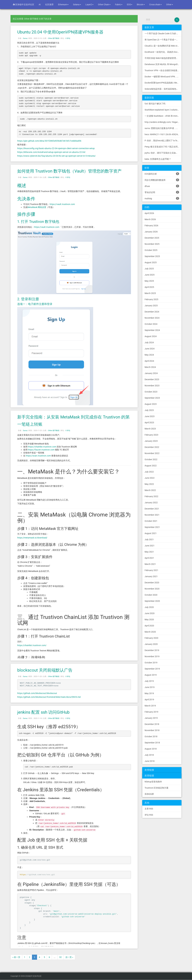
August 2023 (151, 404)
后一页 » (69, 957)
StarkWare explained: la (163, 110)
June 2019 (150, 687)
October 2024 (151, 324)
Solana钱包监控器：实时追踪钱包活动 (163, 89)
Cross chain (155, 5)
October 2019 (151, 663)
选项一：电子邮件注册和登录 (35, 304)
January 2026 (151, 232)
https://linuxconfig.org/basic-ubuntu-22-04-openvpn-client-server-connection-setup (56, 148)
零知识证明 (162, 192)
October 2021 (151, 521)
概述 (22, 186)
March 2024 (150, 367)
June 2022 (150, 478)
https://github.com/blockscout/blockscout (37, 693)
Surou (25, 38)
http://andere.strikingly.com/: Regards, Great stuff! (163, 122)
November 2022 (152, 453)
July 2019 (149, 681)
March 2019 (150, 706)
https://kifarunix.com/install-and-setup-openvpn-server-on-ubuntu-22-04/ (51, 152)
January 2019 (151, 718)
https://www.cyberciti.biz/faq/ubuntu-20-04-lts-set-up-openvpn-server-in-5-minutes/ (56, 156)
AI (40, 5)
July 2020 (149, 607)
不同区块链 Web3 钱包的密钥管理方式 (162, 58)
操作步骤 (26, 214)
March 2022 (150, 490)
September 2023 (152, 398)
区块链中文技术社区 (23, 5)
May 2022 (149, 484)
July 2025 (149, 269)
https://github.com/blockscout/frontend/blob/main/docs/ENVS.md (49, 697)
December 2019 (152, 650)
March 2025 (150, 293)
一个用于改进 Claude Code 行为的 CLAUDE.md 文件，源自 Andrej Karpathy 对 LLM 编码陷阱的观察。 (163, 33)
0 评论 (68, 38)
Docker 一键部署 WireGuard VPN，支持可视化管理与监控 (163, 77)
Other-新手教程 (54, 38)
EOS (130, 5)
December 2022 (152, 447)
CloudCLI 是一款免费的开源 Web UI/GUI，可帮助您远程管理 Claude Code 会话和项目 (163, 46)
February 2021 (151, 570)
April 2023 (149, 423)
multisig (162, 198)
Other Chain (104, 5)
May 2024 (149, 355)
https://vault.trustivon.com (62, 204)
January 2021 (151, 576)
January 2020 (151, 644)
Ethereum (63, 5)
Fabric (119, 5)
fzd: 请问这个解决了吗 (155, 104)
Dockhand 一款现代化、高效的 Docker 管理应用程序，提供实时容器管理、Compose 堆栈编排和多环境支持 (163, 52)
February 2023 (151, 435)
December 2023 (152, 379)
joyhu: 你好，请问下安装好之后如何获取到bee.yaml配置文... (163, 153)
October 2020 (151, 595)
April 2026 (149, 213)
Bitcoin (141, 5)
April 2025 (149, 287)
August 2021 (151, 533)
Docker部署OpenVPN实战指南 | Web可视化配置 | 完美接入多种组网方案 (163, 83)
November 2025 (152, 244)
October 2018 (151, 736)
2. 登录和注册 (28, 299)
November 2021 (152, 515)
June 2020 (150, 613)
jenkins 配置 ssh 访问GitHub (43, 712)
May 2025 (149, 281)
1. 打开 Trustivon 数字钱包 (38, 222)
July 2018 (149, 755)
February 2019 (151, 712)
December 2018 (152, 724)
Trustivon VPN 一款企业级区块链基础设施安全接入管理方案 (163, 70)
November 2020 (152, 589)
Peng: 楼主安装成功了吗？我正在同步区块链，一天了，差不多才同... (163, 147)
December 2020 (152, 583)
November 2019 (152, 656)
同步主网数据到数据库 (162, 180)
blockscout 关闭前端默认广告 (45, 670)
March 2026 (150, 219)
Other (170, 5)
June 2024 (150, 349)
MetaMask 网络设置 (37, 207)
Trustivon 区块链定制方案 (157, 788)
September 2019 (152, 669)
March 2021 (150, 564)
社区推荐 (49, 5)
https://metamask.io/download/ (32, 538)
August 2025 (151, 262)
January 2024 (151, 373)
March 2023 (150, 429)
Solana (77, 5)
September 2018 (152, 743)
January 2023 (151, 441)
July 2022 (149, 472)
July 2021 (149, 539)
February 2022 (151, 496)
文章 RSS (149, 809)
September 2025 (152, 256)
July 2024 (149, 342)
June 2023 (150, 416)
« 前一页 (16, 957)
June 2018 (150, 761)
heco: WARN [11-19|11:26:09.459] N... (162, 134)
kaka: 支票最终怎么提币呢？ (158, 159)
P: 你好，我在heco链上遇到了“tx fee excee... (163, 141)
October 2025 (151, 250)
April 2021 (149, 558)
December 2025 (152, 238)
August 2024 (151, 336)
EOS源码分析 (162, 174)
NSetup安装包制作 (153, 782)
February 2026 (151, 226)
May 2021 (149, 552)
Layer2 (89, 5)
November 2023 (152, 386)
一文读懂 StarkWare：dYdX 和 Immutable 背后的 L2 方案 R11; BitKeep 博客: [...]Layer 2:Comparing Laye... (163, 116)
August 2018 (151, 749)
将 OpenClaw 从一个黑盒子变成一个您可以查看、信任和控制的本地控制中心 (163, 40)
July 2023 (149, 410)
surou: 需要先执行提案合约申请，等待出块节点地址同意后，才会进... (163, 128)
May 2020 (149, 620)
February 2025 (151, 299)
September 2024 (152, 330)
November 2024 (152, 318)
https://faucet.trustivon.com (41, 450)
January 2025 (151, 306)
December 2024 (152, 312)
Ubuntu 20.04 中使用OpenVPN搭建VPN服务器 (60, 32)
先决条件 (26, 199)
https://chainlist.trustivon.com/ (32, 645)
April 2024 (149, 361)
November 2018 (152, 730)
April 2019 (149, 700)
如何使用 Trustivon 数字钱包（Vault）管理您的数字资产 (69, 171)
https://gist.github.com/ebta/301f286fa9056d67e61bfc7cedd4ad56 (49, 141)
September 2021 (152, 527)
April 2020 (149, 626)
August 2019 (151, 675)
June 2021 (150, 546)
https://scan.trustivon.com (38, 456)
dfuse (162, 186)
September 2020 (152, 601)
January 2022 (151, 503)
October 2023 (151, 392)
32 (60, 957)
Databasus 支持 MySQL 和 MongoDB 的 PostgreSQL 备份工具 (163, 64)
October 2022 (151, 459)
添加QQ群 (149, 794)
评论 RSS (149, 815)
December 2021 (152, 509)
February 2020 (151, 638)
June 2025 (150, 275)
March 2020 (150, 632)
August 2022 (151, 466)
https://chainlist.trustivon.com (42, 447)
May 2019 (149, 693)
